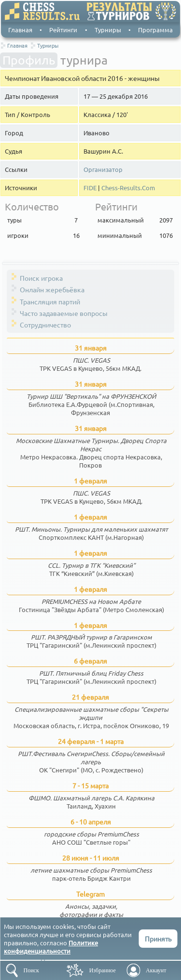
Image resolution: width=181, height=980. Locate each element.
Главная (20, 30)
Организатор (103, 170)
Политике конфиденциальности (51, 947)
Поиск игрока (41, 278)
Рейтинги (63, 30)
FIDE (90, 188)
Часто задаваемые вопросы (64, 313)
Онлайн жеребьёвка (52, 289)
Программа (155, 30)
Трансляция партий (50, 301)
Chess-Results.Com (128, 188)
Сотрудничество (45, 325)
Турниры (108, 30)
